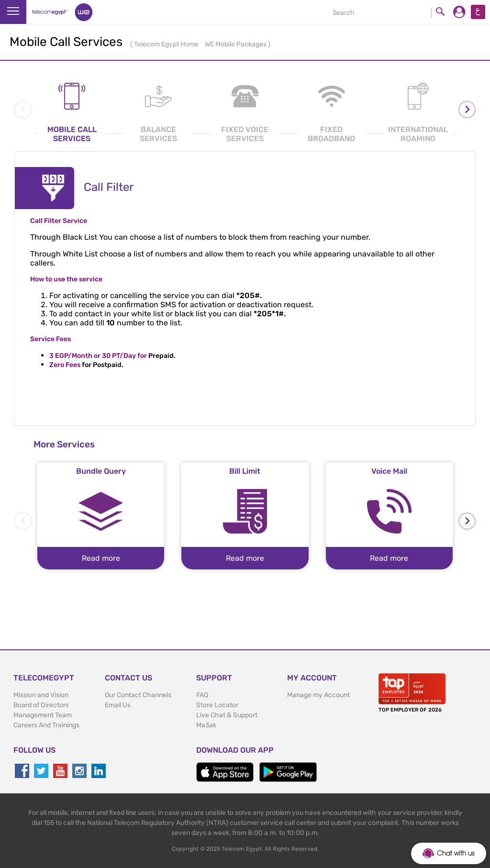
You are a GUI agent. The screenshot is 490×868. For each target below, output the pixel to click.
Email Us (118, 705)
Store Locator (217, 705)
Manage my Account (318, 695)
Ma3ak (206, 725)
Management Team (43, 715)
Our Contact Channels (138, 695)
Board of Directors (41, 705)
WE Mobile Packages (236, 44)
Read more (101, 558)
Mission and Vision (41, 695)
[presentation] (467, 110)
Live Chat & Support (227, 715)
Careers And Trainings (46, 725)
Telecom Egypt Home (167, 44)
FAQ (202, 695)
